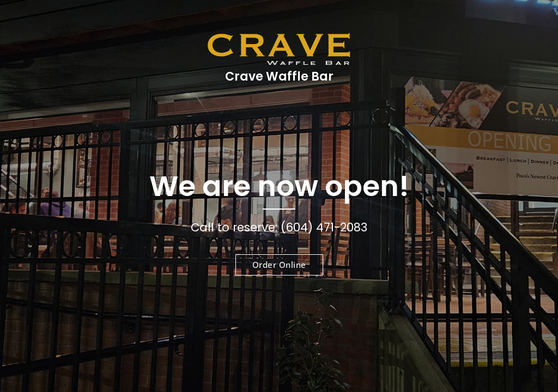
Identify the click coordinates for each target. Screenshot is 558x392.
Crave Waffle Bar (279, 77)
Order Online (279, 265)
